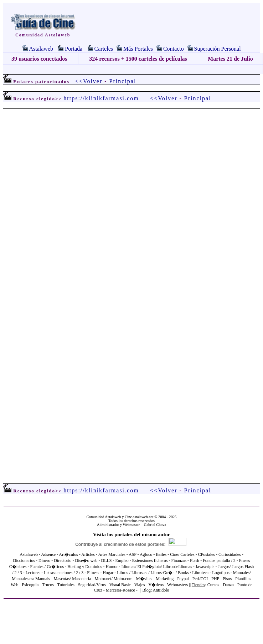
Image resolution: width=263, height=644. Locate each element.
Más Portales (138, 49)
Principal (123, 81)
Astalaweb (41, 49)
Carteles (104, 49)
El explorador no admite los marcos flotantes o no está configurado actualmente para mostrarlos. (131, 287)
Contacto (174, 49)
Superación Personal (218, 49)
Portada (74, 49)
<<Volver (89, 81)
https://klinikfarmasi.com (101, 98)
